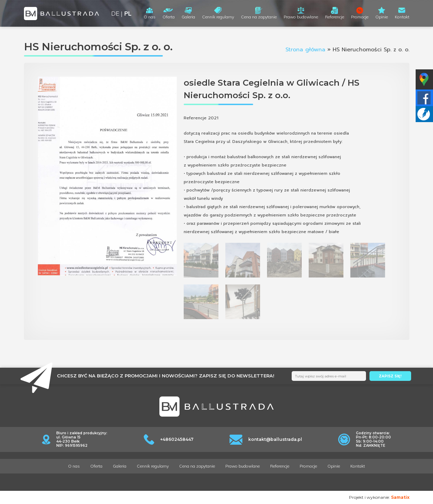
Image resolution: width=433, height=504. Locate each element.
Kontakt (402, 17)
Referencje (335, 17)
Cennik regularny (218, 17)
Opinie (382, 17)
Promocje (360, 17)
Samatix (400, 497)
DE (115, 13)
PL (128, 13)
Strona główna (305, 50)
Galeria (188, 17)
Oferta (169, 17)
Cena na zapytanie (259, 17)
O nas (150, 17)
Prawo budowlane (301, 17)
